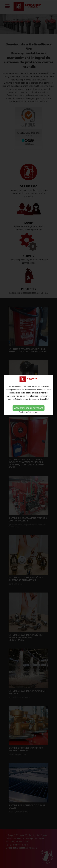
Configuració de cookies (28, 399)
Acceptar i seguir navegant (29, 394)
